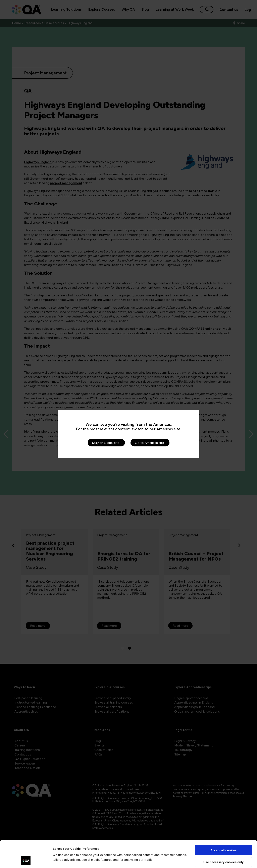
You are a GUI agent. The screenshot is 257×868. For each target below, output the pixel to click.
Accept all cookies (224, 825)
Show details (62, 860)
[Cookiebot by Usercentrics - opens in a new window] (26, 860)
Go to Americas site (149, 443)
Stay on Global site (106, 443)
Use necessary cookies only (223, 837)
